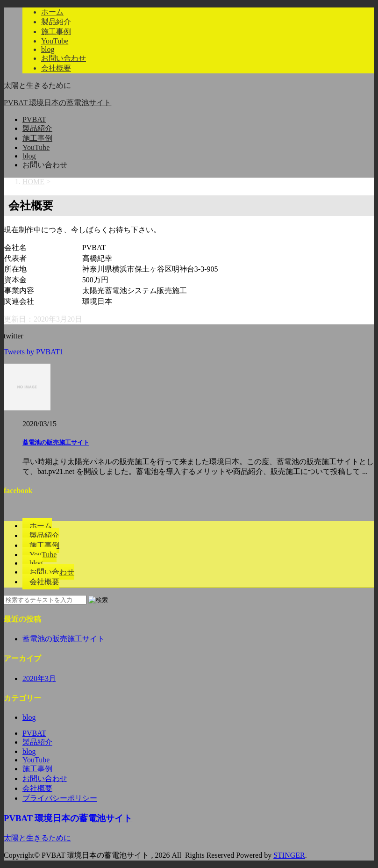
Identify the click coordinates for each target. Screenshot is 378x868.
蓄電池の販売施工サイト (56, 442)
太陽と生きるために (37, 838)
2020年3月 (39, 678)
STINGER (289, 855)
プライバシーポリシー (60, 798)
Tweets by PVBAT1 (34, 352)
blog (48, 49)
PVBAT (34, 119)
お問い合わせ (64, 58)
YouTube (55, 41)
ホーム (52, 12)
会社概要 (56, 68)
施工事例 (56, 32)
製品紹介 (56, 22)
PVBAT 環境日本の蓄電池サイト (57, 103)
